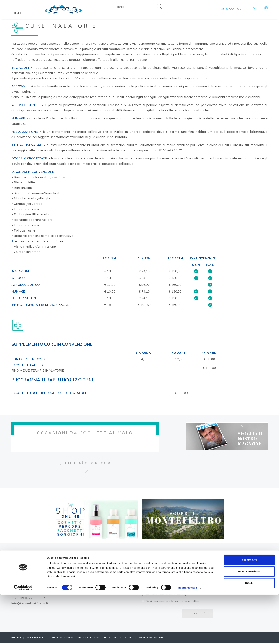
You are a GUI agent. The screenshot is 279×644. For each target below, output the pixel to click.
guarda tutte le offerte (85, 469)
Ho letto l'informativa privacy (166, 595)
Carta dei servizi (92, 572)
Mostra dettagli (187, 637)
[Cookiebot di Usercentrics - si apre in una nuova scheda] (23, 637)
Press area (86, 583)
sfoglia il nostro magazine (256, 435)
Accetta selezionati (249, 621)
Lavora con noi (90, 562)
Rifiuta (249, 632)
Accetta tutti (249, 609)
